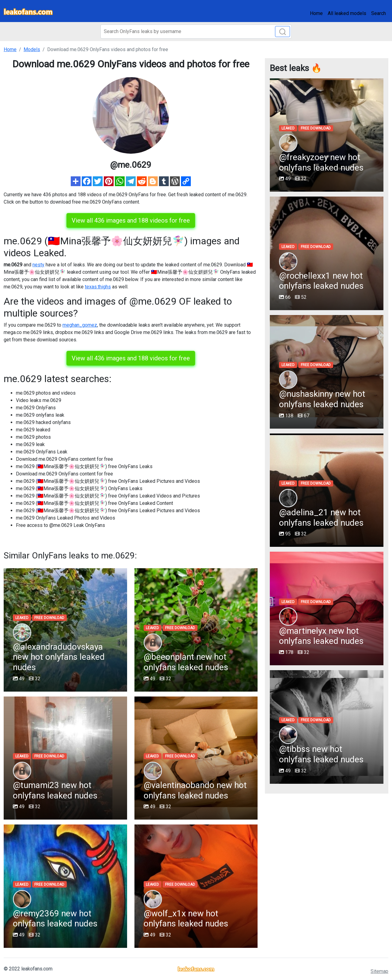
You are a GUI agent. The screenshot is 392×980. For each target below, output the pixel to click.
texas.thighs (98, 287)
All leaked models (347, 13)
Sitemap (379, 971)
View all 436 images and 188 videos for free (131, 220)
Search (379, 13)
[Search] (196, 32)
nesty (38, 265)
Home (316, 13)
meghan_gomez (80, 325)
